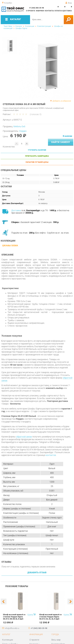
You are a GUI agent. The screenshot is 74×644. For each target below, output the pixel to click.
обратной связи (24, 437)
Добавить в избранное (62, 101)
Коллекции (30, 26)
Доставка (16, 210)
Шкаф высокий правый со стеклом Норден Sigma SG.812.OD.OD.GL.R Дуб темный (14, 618)
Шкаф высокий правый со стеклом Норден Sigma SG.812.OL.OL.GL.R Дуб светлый (50, 618)
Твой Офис (8, 26)
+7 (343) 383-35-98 (36, 8)
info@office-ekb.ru (12, 628)
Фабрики (40, 11)
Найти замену (61, 142)
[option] (46, 66)
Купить (30, 615)
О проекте (31, 11)
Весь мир (56, 640)
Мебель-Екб (19, 126)
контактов (51, 455)
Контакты (49, 11)
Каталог (19, 26)
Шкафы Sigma (21, 28)
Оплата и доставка (63, 11)
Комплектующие (44, 26)
